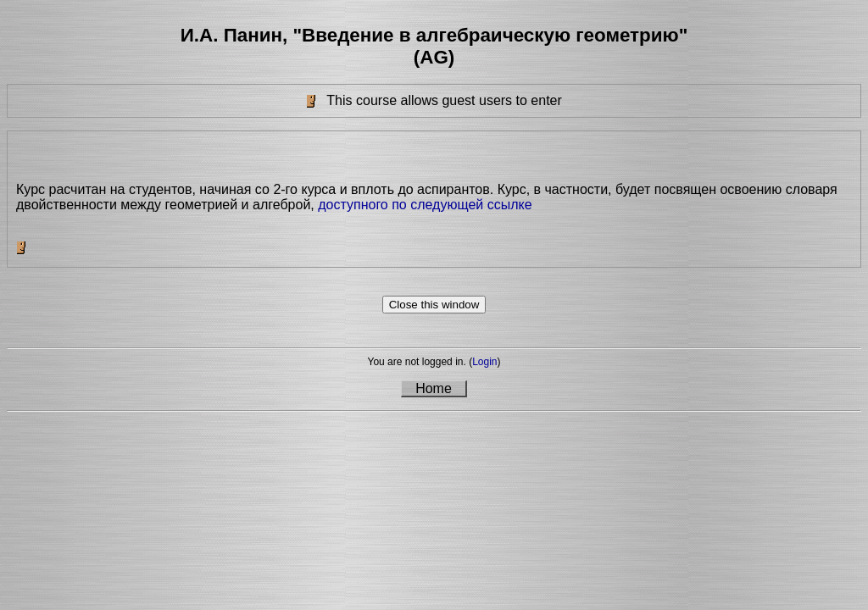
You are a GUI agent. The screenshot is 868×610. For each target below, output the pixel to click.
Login (484, 362)
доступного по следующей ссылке (425, 205)
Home (434, 388)
